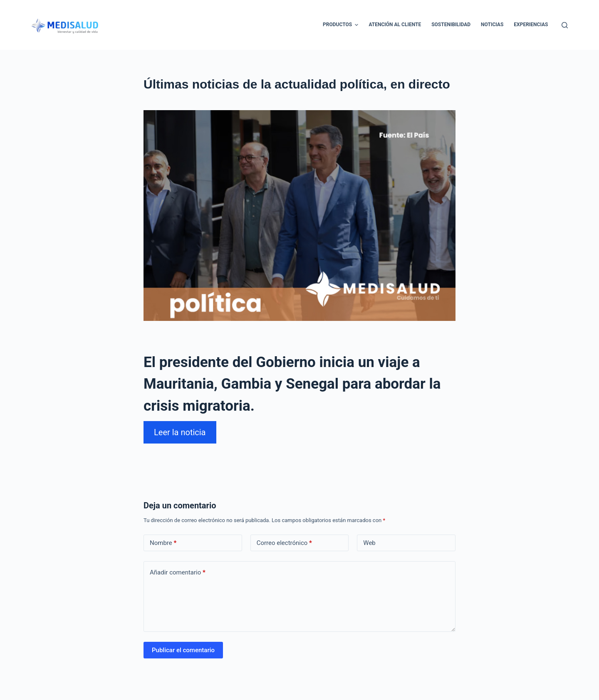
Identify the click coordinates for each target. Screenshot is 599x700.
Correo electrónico (284, 543)
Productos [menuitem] (342, 25)
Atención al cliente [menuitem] (395, 25)
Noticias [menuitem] (492, 25)
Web (369, 543)
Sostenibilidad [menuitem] (451, 25)
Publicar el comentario (183, 650)
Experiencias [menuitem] (531, 25)
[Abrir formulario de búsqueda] (565, 25)
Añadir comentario (178, 573)
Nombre (163, 543)
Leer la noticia (180, 432)
